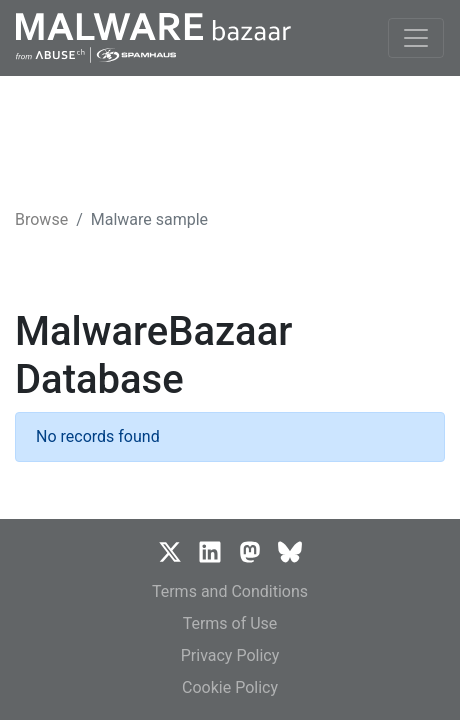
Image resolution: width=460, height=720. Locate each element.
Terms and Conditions (230, 591)
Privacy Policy (230, 655)
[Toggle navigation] (416, 38)
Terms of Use (230, 623)
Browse (41, 219)
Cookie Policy (230, 687)
